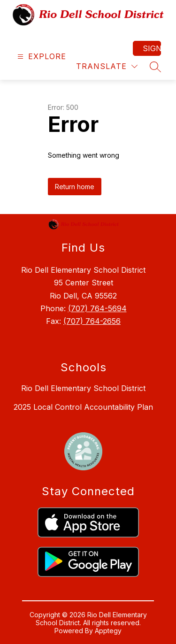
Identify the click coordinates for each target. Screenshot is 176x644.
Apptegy (108, 631)
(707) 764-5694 (97, 308)
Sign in (152, 48)
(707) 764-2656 (92, 321)
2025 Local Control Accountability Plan (83, 407)
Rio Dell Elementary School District (83, 388)
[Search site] (155, 67)
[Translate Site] (107, 66)
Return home (75, 187)
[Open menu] (41, 57)
